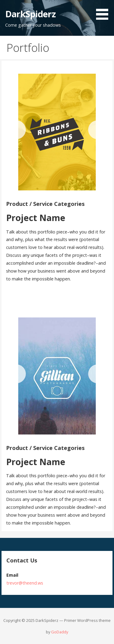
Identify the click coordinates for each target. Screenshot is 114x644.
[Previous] (16, 130)
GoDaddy (60, 632)
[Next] (98, 130)
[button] (104, 11)
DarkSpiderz (30, 14)
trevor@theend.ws (25, 583)
